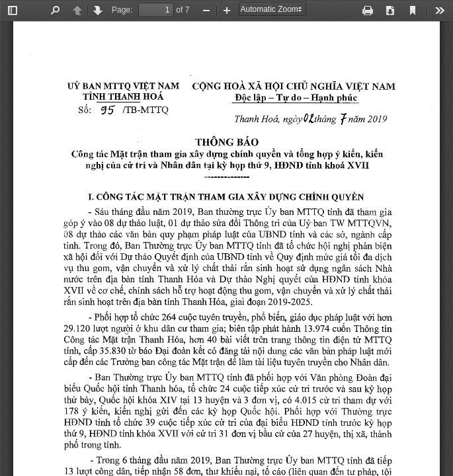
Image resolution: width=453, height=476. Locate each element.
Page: (122, 10)
